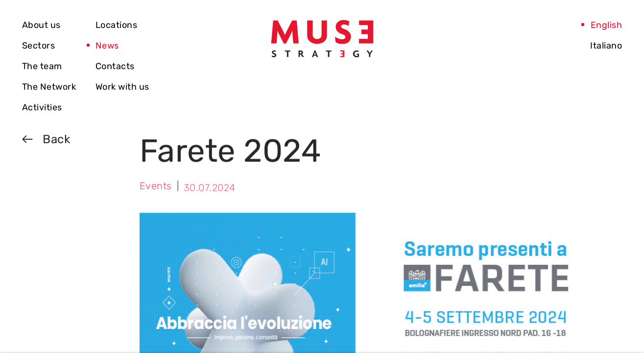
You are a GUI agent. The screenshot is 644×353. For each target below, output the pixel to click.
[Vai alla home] (322, 39)
